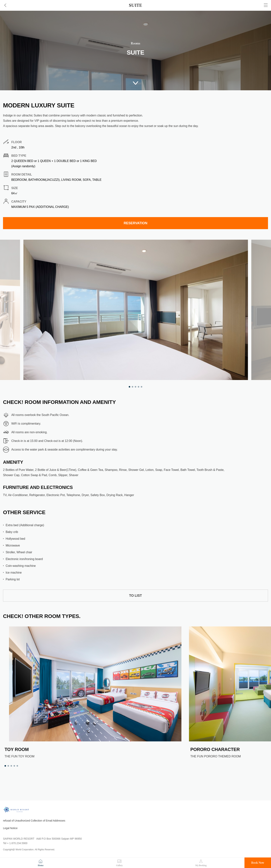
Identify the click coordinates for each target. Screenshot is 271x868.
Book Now (258, 863)
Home (41, 865)
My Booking (201, 865)
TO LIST (135, 596)
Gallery (119, 865)
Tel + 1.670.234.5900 (15, 843)
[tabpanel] (136, 310)
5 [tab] (142, 387)
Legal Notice (10, 828)
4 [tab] (139, 387)
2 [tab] (132, 387)
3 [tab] (135, 387)
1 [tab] (129, 387)
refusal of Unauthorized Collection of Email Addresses (34, 821)
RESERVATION (135, 223)
